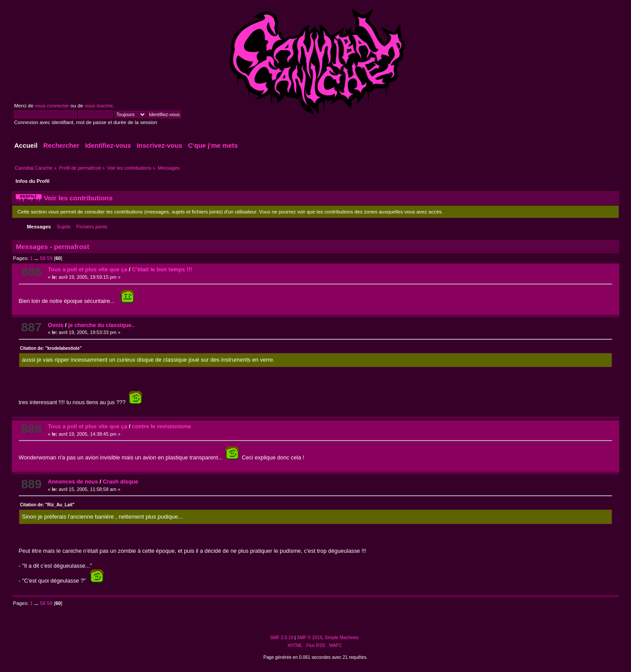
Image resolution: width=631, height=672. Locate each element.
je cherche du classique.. (101, 325)
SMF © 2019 (310, 638)
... (37, 258)
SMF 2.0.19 (282, 638)
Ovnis (56, 325)
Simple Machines (342, 638)
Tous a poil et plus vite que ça (87, 269)
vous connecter (52, 106)
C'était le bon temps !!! (162, 269)
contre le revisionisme (161, 426)
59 (50, 258)
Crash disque (120, 482)
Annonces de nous (73, 482)
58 (43, 258)
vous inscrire (99, 106)
